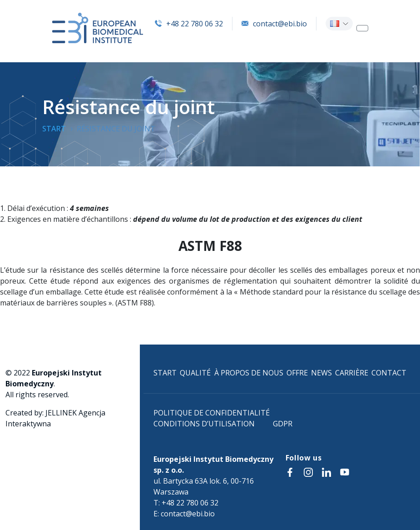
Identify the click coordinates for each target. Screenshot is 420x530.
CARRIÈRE (352, 373)
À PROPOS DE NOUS (249, 373)
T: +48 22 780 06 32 (186, 503)
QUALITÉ (195, 373)
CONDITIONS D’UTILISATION (204, 424)
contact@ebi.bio (274, 24)
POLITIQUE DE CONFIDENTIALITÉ (212, 413)
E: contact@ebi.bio (184, 514)
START (165, 373)
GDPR (283, 424)
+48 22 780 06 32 (189, 24)
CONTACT (389, 373)
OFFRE (297, 373)
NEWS (321, 373)
